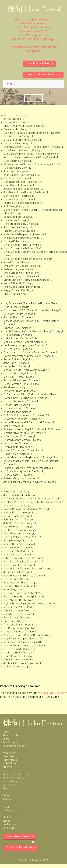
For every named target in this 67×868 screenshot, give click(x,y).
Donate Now (9, 828)
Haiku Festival (29, 9)
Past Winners (10, 742)
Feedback (8, 810)
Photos (7, 817)
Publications (10, 785)
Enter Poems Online (40, 64)
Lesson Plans (10, 782)
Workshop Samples (14, 778)
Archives (7, 767)
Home (6, 732)
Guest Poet (9, 756)
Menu (11, 84)
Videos (6, 821)
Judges (7, 799)
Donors (7, 796)
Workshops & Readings (16, 775)
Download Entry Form (22, 848)
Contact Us (9, 824)
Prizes (6, 739)
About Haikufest (11, 735)
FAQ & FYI (8, 807)
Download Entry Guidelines (44, 75)
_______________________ (15, 749)
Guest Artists (10, 760)
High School (9, 763)
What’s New (9, 753)
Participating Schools (15, 746)
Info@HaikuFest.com (54, 693)
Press (6, 789)
